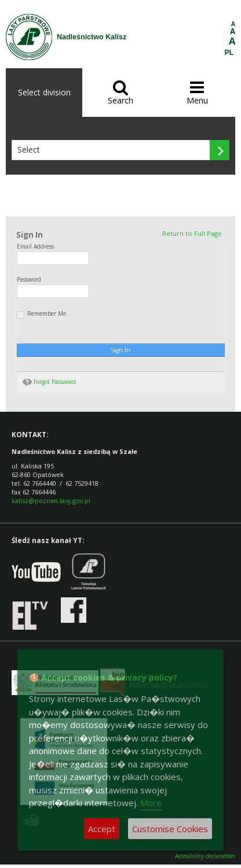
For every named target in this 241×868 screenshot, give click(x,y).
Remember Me (42, 314)
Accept (102, 829)
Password (29, 280)
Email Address (35, 247)
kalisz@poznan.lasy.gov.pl (51, 501)
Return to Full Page (192, 233)
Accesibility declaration (205, 856)
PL (229, 53)
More (151, 803)
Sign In (121, 350)
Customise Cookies (170, 829)
